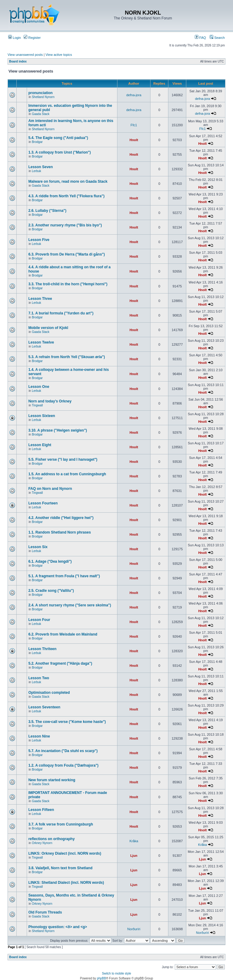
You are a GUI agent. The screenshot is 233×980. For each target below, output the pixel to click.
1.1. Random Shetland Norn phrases (59, 532)
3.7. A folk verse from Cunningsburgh (61, 824)
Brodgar (37, 142)
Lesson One (39, 387)
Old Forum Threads (45, 912)
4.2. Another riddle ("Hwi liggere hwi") (61, 518)
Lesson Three (40, 299)
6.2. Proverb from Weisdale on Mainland (63, 634)
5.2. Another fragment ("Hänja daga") (60, 663)
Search (217, 38)
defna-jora (134, 95)
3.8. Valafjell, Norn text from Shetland (60, 868)
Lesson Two (39, 678)
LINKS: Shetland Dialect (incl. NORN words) (66, 883)
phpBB (101, 978)
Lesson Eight (40, 445)
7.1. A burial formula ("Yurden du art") (61, 313)
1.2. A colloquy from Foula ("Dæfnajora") (63, 765)
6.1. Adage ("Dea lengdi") (50, 561)
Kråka (134, 841)
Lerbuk (37, 171)
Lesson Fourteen (43, 503)
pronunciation (40, 93)
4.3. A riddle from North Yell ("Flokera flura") (66, 196)
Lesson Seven (41, 167)
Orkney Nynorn (42, 843)
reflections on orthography (51, 839)
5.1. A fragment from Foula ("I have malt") (64, 576)
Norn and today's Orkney (50, 401)
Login (15, 38)
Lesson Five (39, 240)
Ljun (134, 856)
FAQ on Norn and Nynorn (50, 489)
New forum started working (52, 780)
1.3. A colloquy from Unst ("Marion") (59, 152)
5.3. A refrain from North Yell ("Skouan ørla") (66, 357)
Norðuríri (134, 929)
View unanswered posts (25, 55)
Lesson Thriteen (42, 649)
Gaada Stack (41, 114)
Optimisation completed (49, 693)
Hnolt (134, 140)
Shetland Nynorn (43, 97)
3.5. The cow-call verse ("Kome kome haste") (67, 722)
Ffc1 (134, 125)
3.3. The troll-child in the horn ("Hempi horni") (68, 284)
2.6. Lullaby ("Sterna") (47, 211)
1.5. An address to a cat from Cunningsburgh (67, 474)
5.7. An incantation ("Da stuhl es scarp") (63, 751)
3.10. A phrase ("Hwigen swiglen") (57, 430)
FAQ (200, 38)
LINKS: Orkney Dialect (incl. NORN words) (65, 853)
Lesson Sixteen (42, 416)
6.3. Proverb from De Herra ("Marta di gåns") (66, 254)
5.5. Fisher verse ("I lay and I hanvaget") (63, 459)
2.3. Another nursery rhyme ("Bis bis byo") (65, 225)
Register (32, 38)
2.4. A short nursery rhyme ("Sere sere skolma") (70, 605)
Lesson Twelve (41, 342)
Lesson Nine (39, 736)
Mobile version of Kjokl (48, 328)
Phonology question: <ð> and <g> (57, 927)
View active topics (59, 55)
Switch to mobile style (116, 973)
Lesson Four (39, 620)
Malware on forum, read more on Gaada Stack (68, 181)
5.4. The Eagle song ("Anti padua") (58, 138)
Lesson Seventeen (44, 707)
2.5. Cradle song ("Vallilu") (51, 591)
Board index (18, 61)
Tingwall (37, 405)
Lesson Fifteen (41, 810)
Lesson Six (38, 547)
